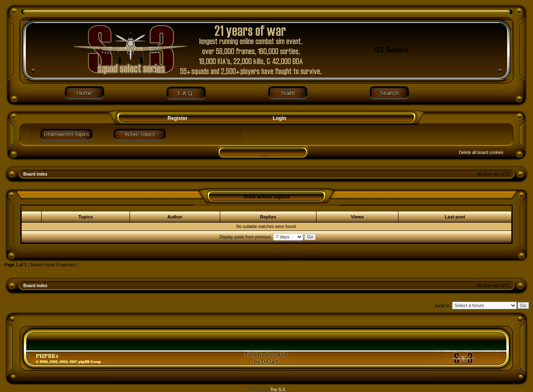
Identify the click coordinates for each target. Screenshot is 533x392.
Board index (35, 174)
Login (280, 118)
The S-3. (278, 390)
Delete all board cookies (481, 153)
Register (177, 118)
